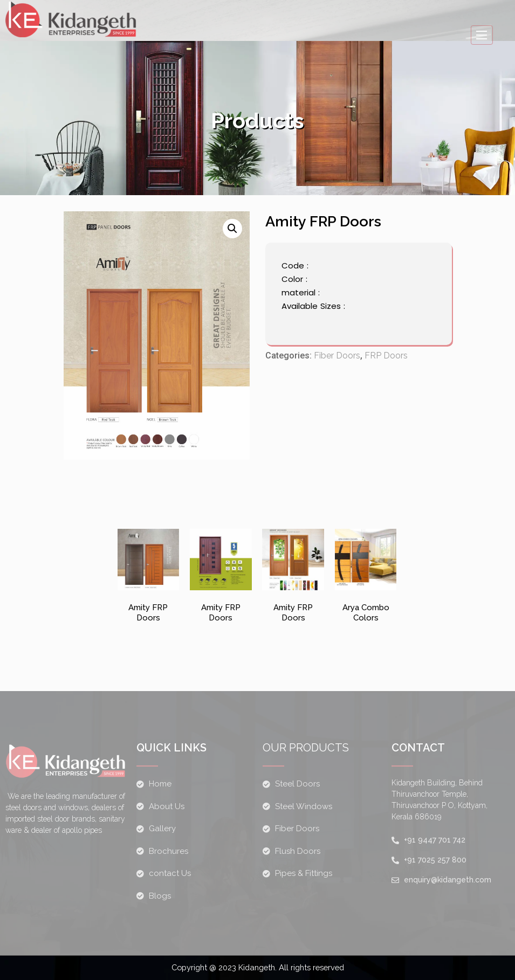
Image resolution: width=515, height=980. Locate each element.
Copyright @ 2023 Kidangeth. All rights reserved (258, 968)
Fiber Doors (337, 358)
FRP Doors (386, 358)
